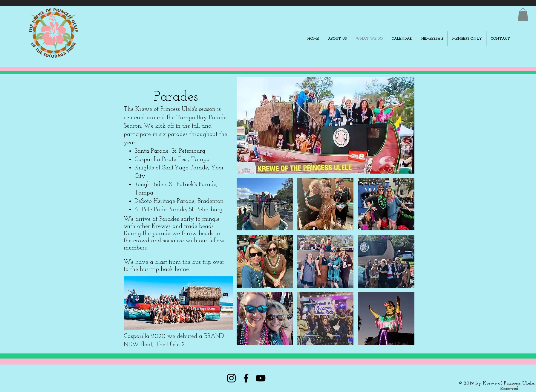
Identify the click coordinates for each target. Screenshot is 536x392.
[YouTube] (261, 378)
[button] (523, 15)
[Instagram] (231, 378)
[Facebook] (246, 378)
